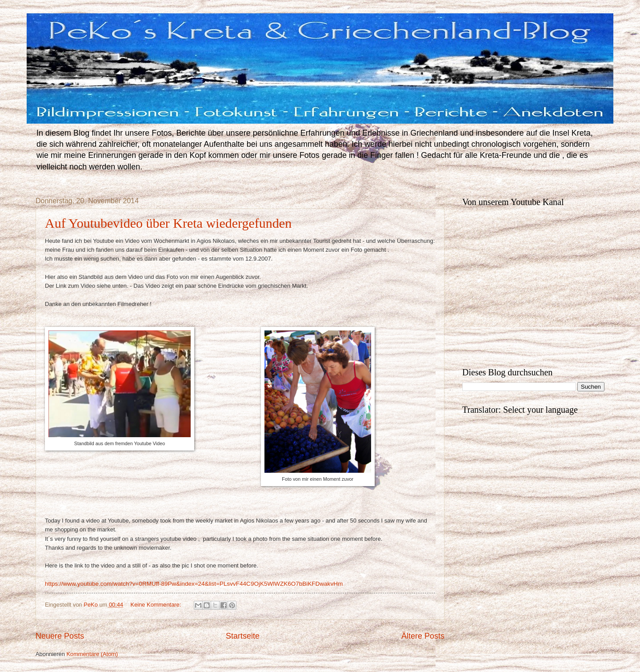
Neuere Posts (60, 636)
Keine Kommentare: (157, 605)
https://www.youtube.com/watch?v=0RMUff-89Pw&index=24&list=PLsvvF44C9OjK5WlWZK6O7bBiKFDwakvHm (194, 584)
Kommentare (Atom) (92, 654)
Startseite (243, 636)
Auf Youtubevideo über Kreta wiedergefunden (168, 223)
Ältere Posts (423, 636)
